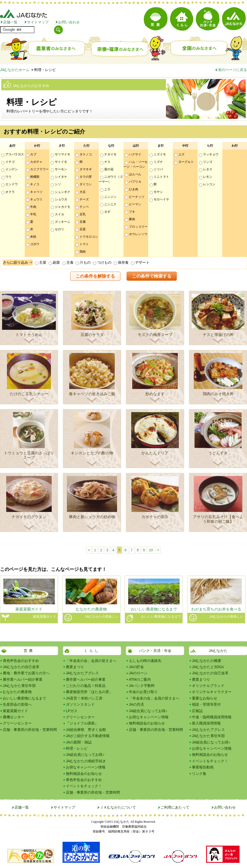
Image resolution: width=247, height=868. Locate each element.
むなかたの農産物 (17, 692)
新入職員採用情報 (206, 723)
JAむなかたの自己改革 (21, 667)
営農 (29, 651)
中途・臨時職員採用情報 (212, 717)
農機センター (14, 717)
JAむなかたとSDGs (208, 667)
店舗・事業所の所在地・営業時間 (30, 730)
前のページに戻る (233, 70)
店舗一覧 (10, 22)
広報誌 (197, 711)
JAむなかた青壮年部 (19, 686)
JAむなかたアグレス (82, 673)
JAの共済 (136, 704)
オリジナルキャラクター (212, 692)
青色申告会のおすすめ (21, 661)
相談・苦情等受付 (206, 704)
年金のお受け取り (143, 692)
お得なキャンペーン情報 (86, 767)
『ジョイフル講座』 (82, 723)
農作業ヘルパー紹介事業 (23, 679)
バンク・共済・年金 (155, 651)
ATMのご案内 (140, 679)
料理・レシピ (77, 748)
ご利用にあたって (175, 807)
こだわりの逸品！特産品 (86, 686)
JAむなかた (218, 651)
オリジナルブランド (208, 686)
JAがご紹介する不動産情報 (88, 736)
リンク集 (199, 774)
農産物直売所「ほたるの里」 (89, 692)
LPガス (72, 711)
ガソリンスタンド (80, 704)
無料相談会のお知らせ (84, 774)
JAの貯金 (136, 667)
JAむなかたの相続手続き (86, 761)
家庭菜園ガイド (15, 711)
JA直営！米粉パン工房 (84, 698)
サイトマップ (38, 22)
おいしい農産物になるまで (24, 698)
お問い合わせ (69, 22)
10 (151, 550)
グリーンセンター (17, 723)
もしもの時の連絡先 (145, 661)
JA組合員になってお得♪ (85, 755)
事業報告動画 (203, 767)
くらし (92, 651)
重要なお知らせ (205, 698)
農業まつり (75, 667)
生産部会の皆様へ (17, 704)
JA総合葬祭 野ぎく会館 (86, 730)
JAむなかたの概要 (207, 661)
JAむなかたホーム (15, 70)
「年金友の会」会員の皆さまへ (91, 661)
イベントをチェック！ (84, 786)
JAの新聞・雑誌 (79, 742)
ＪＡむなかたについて (118, 807)
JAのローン (138, 673)
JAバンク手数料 (142, 686)
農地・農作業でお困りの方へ (26, 673)
